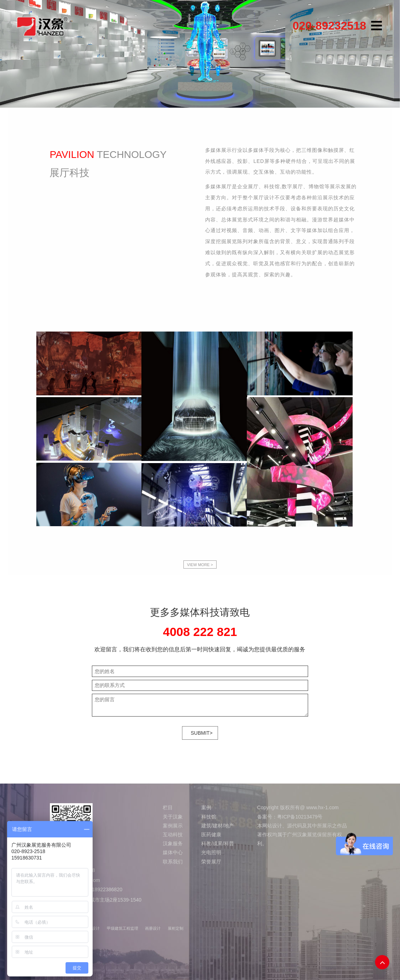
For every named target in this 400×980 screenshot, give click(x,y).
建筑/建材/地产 (218, 826)
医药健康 (211, 835)
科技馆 (209, 817)
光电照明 (211, 852)
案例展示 (173, 826)
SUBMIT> (202, 733)
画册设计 (153, 928)
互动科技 (173, 835)
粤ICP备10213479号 (300, 817)
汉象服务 (173, 843)
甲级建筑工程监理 (123, 928)
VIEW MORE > (200, 565)
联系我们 (173, 862)
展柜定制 (176, 928)
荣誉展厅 (211, 862)
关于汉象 (173, 817)
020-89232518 (329, 26)
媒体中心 (173, 852)
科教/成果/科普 (218, 843)
